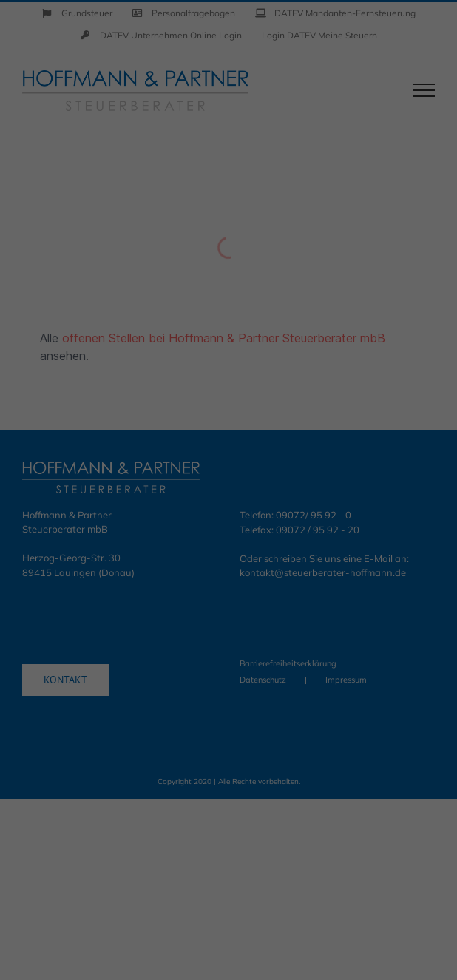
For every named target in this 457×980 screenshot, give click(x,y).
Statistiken (209, 478)
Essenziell (84, 478)
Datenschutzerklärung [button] (237, 682)
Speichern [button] (229, 574)
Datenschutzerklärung (103, 429)
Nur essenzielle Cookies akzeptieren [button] (228, 606)
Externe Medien (349, 478)
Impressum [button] (305, 682)
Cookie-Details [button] (161, 682)
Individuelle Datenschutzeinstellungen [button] (228, 649)
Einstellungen (82, 444)
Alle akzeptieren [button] (228, 530)
